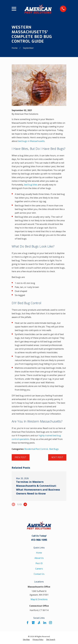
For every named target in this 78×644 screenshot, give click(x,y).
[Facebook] (28, 623)
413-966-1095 (39, 540)
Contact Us (39, 574)
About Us (39, 558)
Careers (39, 569)
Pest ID (39, 563)
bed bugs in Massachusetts (31, 141)
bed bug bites (31, 185)
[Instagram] (50, 623)
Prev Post (21, 457)
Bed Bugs (54, 449)
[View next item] (25, 504)
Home (39, 553)
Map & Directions (39, 599)
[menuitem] (26, 640)
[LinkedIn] (45, 623)
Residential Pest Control (36, 449)
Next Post (57, 457)
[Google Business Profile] (33, 623)
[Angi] (39, 623)
